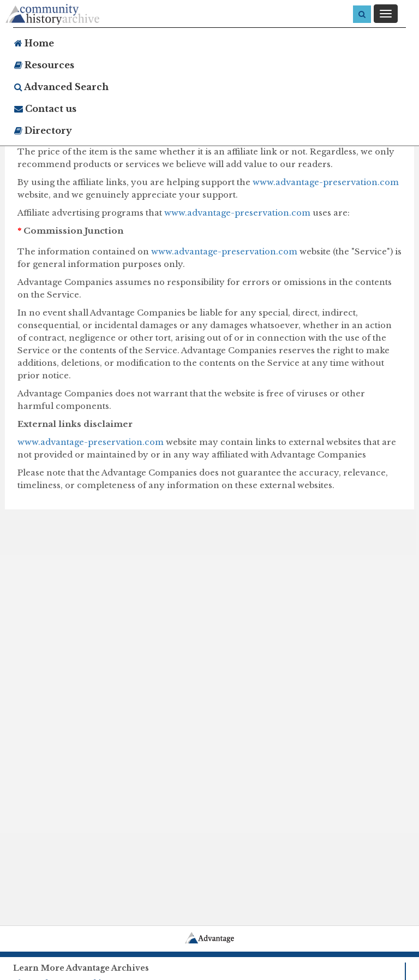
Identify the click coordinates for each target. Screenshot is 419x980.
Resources (44, 65)
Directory (43, 130)
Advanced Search (61, 87)
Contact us (45, 109)
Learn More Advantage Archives (81, 968)
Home (34, 43)
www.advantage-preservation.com (326, 182)
